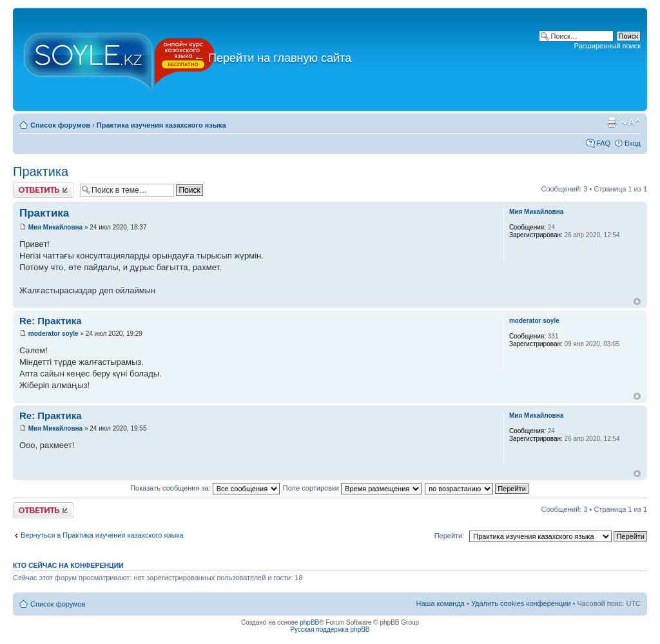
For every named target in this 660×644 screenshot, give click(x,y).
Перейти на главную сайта (272, 58)
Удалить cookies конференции (521, 603)
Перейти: (450, 536)
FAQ (603, 143)
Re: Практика (51, 321)
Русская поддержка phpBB (330, 629)
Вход (633, 143)
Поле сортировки (352, 488)
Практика (41, 171)
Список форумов (60, 125)
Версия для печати (612, 122)
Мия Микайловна (55, 227)
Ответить (43, 190)
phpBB (309, 622)
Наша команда (441, 603)
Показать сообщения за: (205, 488)
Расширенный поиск (607, 46)
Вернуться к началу (637, 301)
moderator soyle (53, 334)
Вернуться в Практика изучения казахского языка (102, 535)
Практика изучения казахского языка (161, 125)
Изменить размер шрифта (631, 122)
